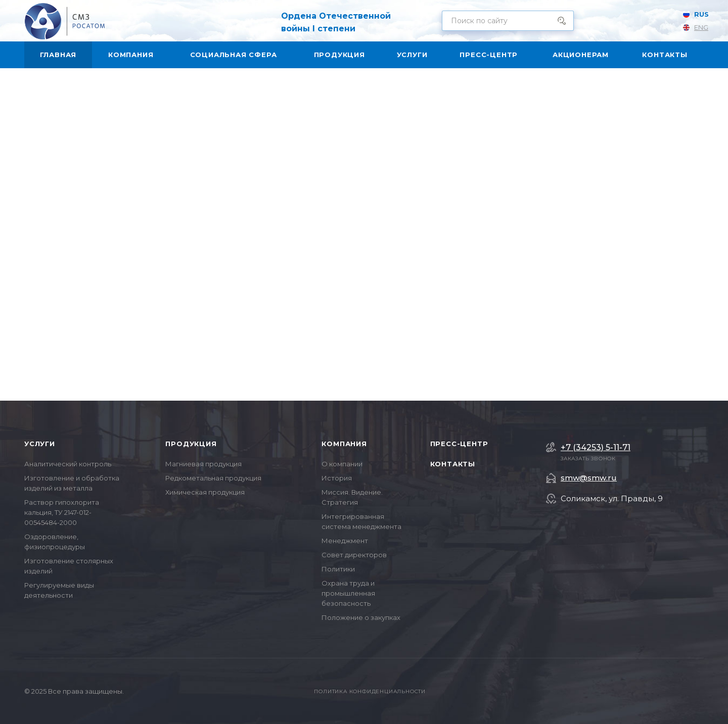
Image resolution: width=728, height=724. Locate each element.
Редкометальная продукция (213, 478)
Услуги (40, 444)
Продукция (191, 444)
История (337, 478)
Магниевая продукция (203, 464)
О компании (342, 464)
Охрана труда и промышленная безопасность (348, 593)
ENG (699, 27)
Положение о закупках (361, 617)
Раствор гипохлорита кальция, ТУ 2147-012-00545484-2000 (62, 512)
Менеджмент (345, 541)
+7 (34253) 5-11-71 (596, 448)
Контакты (453, 464)
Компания (344, 444)
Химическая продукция (205, 492)
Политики (338, 569)
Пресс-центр (459, 444)
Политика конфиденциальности (370, 691)
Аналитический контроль (68, 464)
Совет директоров (354, 555)
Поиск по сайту (562, 21)
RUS (699, 14)
